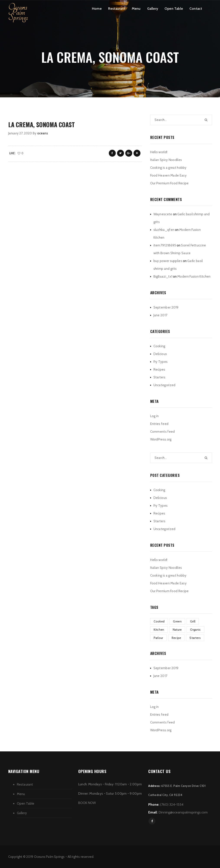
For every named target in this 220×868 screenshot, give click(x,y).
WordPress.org (161, 439)
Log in (155, 416)
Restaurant (117, 9)
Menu (136, 9)
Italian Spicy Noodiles (166, 160)
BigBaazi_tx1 (163, 276)
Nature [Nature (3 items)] (177, 630)
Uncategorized (165, 385)
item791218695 (165, 245)
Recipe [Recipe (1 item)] (176, 638)
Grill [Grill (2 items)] (193, 621)
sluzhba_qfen (164, 230)
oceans (43, 133)
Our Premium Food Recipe (169, 183)
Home (97, 9)
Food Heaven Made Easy (168, 175)
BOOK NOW (87, 803)
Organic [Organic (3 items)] (195, 630)
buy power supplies (168, 261)
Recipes (159, 370)
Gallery (153, 9)
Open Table (174, 9)
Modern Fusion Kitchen (194, 276)
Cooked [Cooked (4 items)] (159, 621)
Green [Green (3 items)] (177, 621)
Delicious (160, 354)
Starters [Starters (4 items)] (195, 638)
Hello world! (159, 152)
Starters (159, 377)
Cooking (159, 346)
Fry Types (161, 362)
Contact (196, 9)
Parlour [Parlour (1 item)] (158, 638)
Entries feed (159, 424)
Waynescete (163, 214)
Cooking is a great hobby (168, 168)
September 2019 (166, 307)
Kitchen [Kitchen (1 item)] (159, 630)
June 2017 (161, 315)
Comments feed (163, 432)
